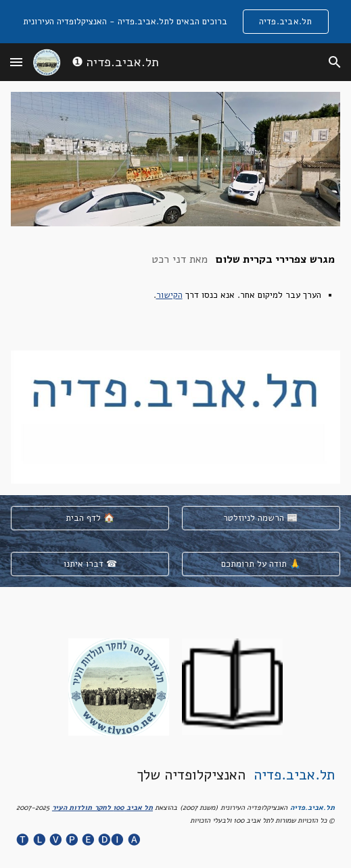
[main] (175, 288)
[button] (16, 62)
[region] (175, 22)
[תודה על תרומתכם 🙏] (261, 564)
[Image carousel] (175, 417)
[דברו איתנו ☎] (90, 564)
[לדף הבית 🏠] (90, 518)
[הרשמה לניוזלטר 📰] (261, 518)
